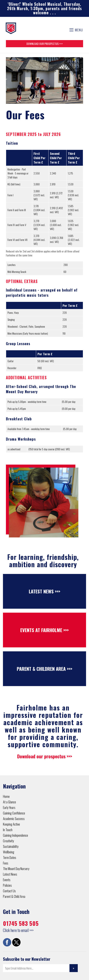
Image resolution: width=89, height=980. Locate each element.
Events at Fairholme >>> (44, 630)
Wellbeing (9, 852)
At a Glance (9, 802)
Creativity (8, 841)
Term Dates (10, 857)
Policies (7, 885)
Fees (6, 863)
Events (7, 880)
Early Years (9, 807)
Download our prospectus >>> (45, 756)
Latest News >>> (44, 591)
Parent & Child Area (14, 896)
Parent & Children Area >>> (44, 669)
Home (6, 796)
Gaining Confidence (14, 813)
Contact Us (9, 891)
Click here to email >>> (18, 930)
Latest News (10, 874)
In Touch (8, 830)
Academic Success (14, 819)
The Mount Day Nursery (16, 869)
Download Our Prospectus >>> (45, 44)
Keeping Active (11, 824)
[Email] (36, 968)
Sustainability (11, 846)
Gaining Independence (15, 835)
